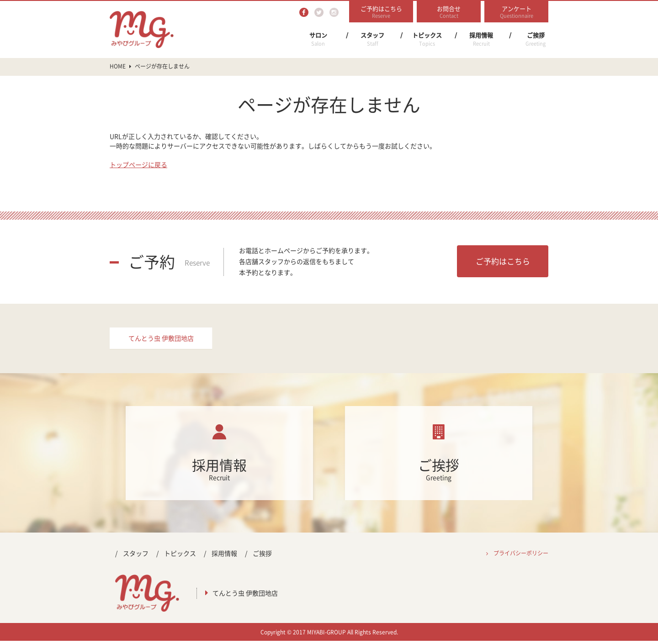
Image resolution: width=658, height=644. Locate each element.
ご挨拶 (536, 39)
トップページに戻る (138, 164)
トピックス (427, 39)
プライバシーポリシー (521, 556)
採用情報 (481, 39)
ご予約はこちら (503, 261)
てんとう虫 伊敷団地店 (161, 340)
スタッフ (372, 39)
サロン (318, 39)
